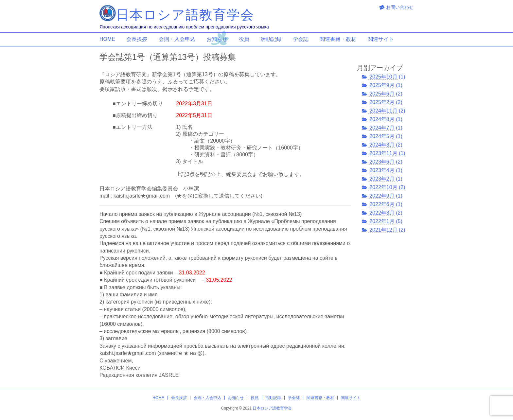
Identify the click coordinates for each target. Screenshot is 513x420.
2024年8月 (382, 119)
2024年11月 (383, 111)
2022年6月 (382, 204)
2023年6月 (382, 162)
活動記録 (271, 39)
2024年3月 (382, 145)
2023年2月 (382, 179)
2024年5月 (382, 136)
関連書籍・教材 (338, 39)
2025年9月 (382, 85)
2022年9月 (382, 196)
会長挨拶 (137, 39)
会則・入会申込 (177, 39)
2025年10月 (383, 77)
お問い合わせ (400, 7)
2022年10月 (383, 187)
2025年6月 (382, 94)
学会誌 (301, 39)
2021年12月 (383, 230)
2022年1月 (382, 221)
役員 (244, 39)
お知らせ (217, 39)
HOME (107, 39)
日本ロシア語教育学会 (272, 408)
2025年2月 (382, 102)
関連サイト (381, 39)
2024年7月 (382, 128)
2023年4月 (382, 170)
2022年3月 (382, 213)
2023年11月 (383, 153)
